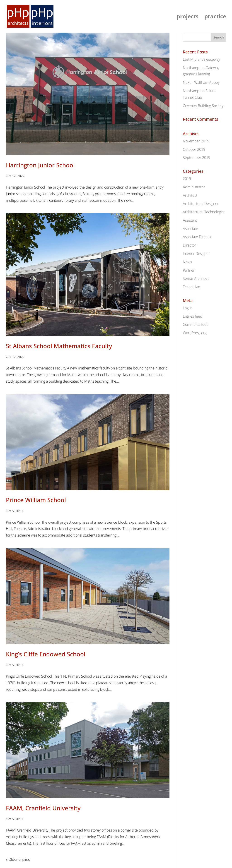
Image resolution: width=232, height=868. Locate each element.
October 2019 (194, 149)
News (187, 262)
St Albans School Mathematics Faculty (59, 346)
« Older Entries (18, 859)
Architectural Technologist (204, 212)
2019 (187, 179)
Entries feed (193, 316)
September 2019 (197, 158)
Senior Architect (196, 278)
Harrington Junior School (40, 165)
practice (215, 17)
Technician (191, 287)
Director (189, 245)
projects (188, 17)
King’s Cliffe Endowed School (46, 654)
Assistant (190, 220)
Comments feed (196, 324)
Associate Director (197, 237)
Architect (190, 195)
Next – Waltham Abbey (201, 82)
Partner (189, 270)
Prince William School (36, 500)
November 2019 (196, 141)
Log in (188, 308)
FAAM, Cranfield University (43, 808)
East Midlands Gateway (201, 59)
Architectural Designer (201, 204)
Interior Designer (196, 254)
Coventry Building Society (203, 106)
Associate (190, 229)
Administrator (194, 187)
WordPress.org (195, 333)
